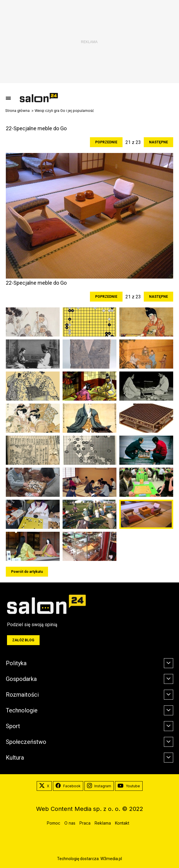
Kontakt (122, 823)
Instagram (99, 786)
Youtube (129, 786)
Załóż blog (23, 640)
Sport (13, 726)
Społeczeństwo (26, 742)
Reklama (103, 823)
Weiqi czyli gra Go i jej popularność (64, 111)
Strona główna (17, 111)
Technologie (22, 710)
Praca (85, 823)
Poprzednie (106, 142)
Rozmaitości (22, 695)
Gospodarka (21, 679)
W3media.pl (111, 859)
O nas (70, 823)
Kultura (15, 758)
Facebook (68, 786)
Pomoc (54, 823)
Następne (158, 142)
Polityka (16, 663)
